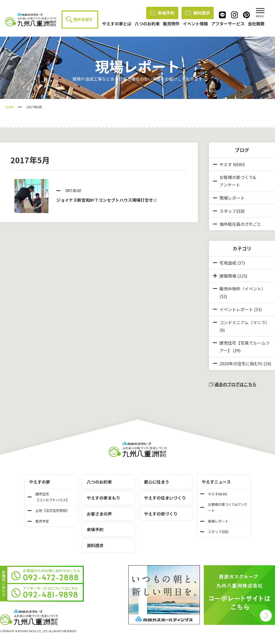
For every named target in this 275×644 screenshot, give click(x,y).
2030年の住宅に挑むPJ (241, 363)
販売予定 (38, 521)
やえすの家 (40, 482)
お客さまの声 (99, 514)
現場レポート (229, 198)
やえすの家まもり (103, 498)
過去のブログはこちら (233, 384)
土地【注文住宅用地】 (48, 510)
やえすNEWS (214, 494)
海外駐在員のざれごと (237, 224)
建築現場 (228, 276)
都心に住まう (157, 482)
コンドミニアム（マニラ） (244, 322)
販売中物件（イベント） (243, 289)
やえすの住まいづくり (165, 498)
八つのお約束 (99, 482)
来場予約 (162, 13)
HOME (10, 107)
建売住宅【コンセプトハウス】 (48, 497)
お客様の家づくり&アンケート (234, 181)
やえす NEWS (229, 164)
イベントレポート (236, 309)
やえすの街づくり (161, 514)
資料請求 (198, 13)
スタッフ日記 (229, 211)
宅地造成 (228, 263)
